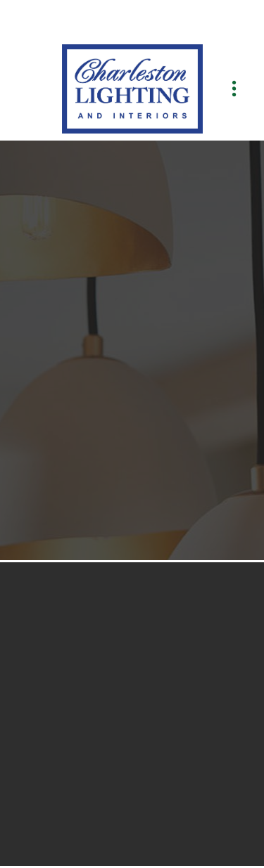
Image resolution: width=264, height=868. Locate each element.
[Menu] (234, 89)
